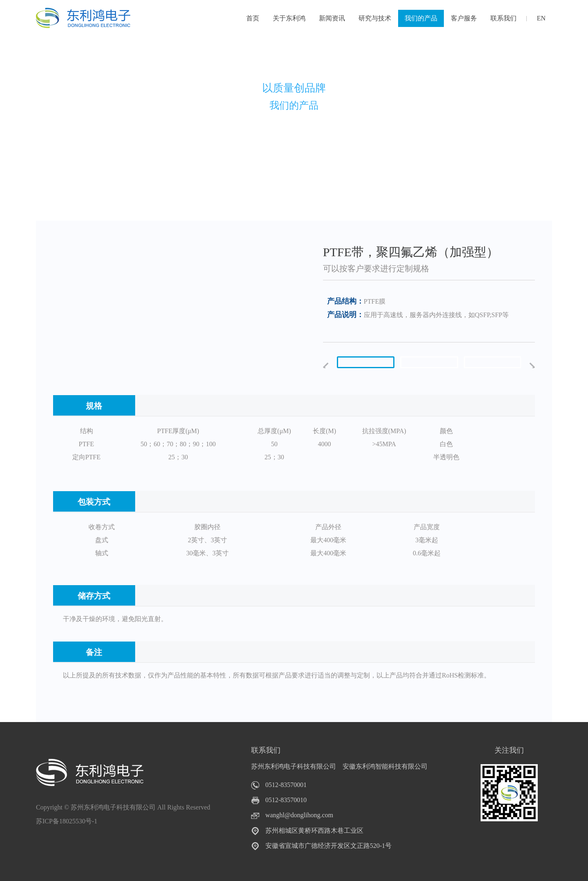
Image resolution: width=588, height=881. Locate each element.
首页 (253, 18)
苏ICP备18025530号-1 (67, 821)
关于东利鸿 (289, 18)
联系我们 (503, 18)
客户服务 (464, 18)
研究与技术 (375, 18)
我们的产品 (421, 18)
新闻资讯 (332, 18)
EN (541, 18)
